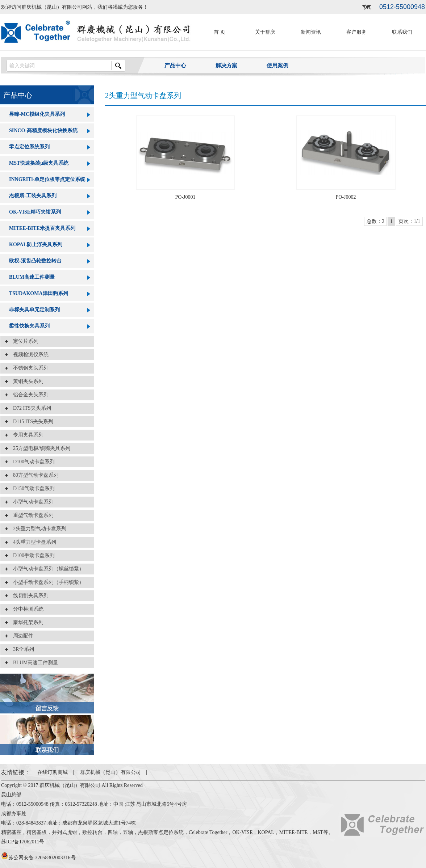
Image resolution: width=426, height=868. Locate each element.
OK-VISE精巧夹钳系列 (35, 212)
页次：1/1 (409, 221)
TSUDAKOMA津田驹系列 (39, 293)
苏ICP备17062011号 (23, 842)
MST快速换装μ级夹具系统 (39, 163)
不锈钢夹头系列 (28, 368)
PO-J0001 (185, 197)
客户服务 (356, 32)
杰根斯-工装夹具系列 (33, 196)
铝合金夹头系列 (28, 395)
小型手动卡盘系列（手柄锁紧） (46, 582)
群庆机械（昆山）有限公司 (110, 772)
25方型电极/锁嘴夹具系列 (39, 448)
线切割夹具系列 (28, 596)
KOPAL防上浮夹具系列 (36, 245)
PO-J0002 (346, 197)
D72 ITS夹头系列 (30, 408)
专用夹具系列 (26, 435)
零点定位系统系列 (29, 147)
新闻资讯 (311, 32)
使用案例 (277, 66)
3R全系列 (21, 649)
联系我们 (402, 32)
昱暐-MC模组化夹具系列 (37, 114)
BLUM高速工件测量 (32, 277)
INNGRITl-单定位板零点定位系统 (47, 179)
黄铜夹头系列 (26, 381)
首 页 (220, 32)
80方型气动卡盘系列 (33, 475)
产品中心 (175, 66)
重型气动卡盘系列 (31, 515)
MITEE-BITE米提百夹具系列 (42, 228)
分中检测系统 (26, 609)
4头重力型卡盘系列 (32, 542)
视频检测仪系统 (28, 355)
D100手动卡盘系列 (31, 555)
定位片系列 (23, 341)
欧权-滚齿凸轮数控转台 (35, 261)
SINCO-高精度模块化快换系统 (43, 130)
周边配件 (21, 636)
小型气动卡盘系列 (31, 502)
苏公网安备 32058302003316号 (38, 858)
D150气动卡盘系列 (31, 488)
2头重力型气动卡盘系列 (37, 529)
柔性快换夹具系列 (29, 326)
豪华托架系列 (26, 622)
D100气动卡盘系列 (31, 462)
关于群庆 (265, 32)
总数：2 (375, 221)
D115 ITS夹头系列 (31, 422)
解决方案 (226, 66)
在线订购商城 (53, 772)
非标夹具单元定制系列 (34, 310)
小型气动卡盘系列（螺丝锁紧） (46, 569)
